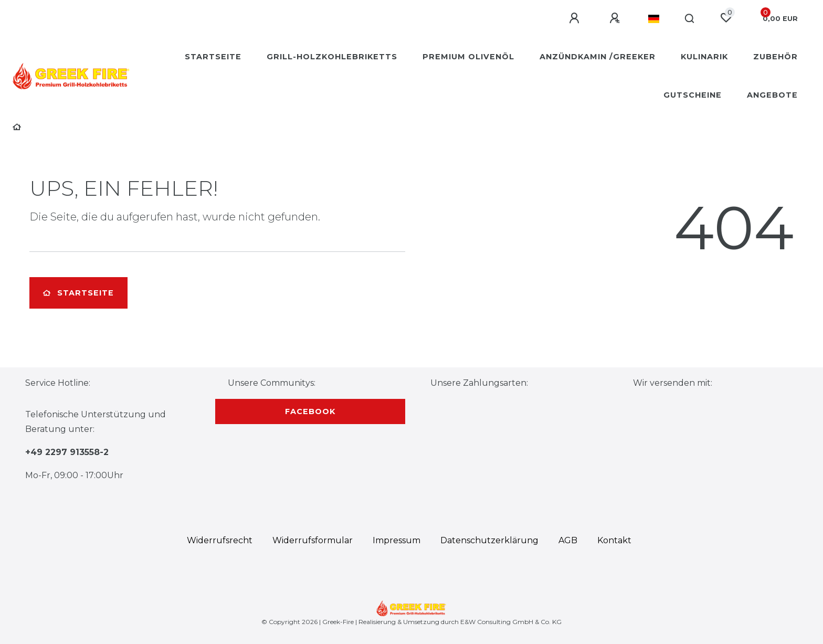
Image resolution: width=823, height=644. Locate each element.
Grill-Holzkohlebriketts (332, 57)
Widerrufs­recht (220, 540)
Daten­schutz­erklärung (489, 540)
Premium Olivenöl (468, 57)
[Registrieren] (616, 18)
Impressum (397, 540)
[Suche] (690, 19)
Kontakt (614, 540)
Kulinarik (704, 57)
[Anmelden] (576, 18)
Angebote (772, 95)
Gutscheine (693, 95)
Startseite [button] (78, 293)
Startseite (213, 57)
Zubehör (775, 57)
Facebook (310, 411)
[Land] (654, 19)
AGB (568, 540)
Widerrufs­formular (313, 540)
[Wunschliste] (726, 18)
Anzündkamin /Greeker (598, 57)
